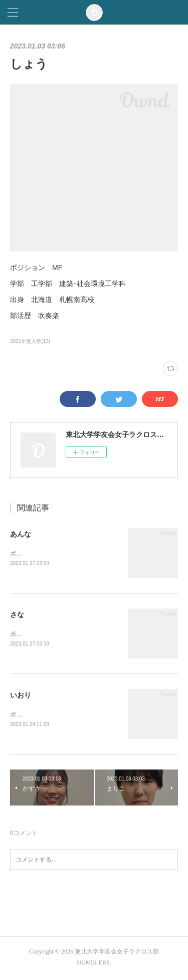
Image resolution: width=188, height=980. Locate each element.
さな (17, 615)
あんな (21, 534)
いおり (21, 696)
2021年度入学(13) (30, 341)
